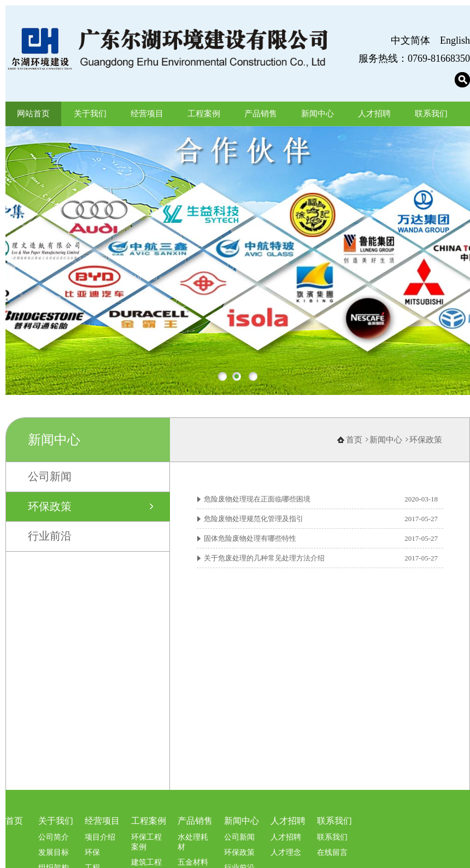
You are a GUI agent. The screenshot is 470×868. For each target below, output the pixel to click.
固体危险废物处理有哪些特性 (250, 551)
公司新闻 (50, 489)
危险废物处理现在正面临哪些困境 (257, 512)
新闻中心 (318, 114)
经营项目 (147, 114)
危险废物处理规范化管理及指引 (254, 531)
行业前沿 (50, 548)
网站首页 (33, 114)
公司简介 (54, 849)
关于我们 (90, 114)
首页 (354, 452)
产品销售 (261, 114)
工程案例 (204, 114)
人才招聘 (374, 114)
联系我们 (431, 114)
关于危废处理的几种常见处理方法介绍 (264, 571)
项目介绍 (100, 849)
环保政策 (50, 518)
